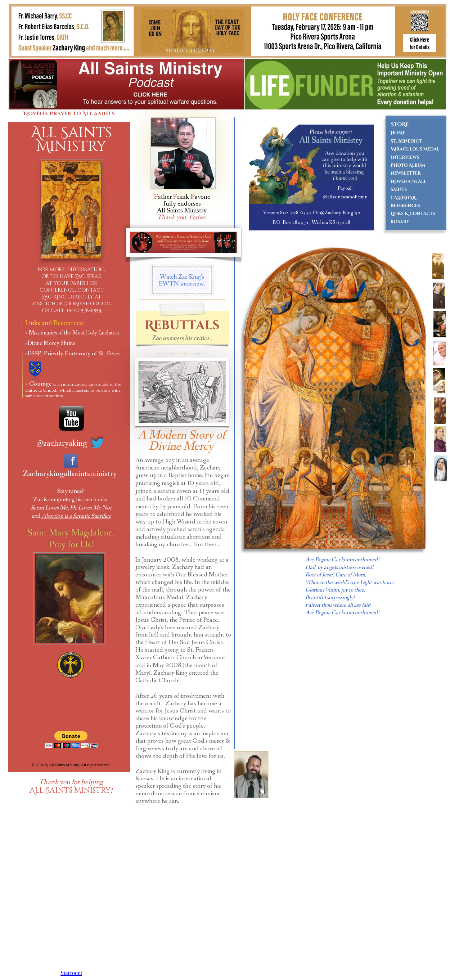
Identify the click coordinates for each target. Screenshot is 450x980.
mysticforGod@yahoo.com (71, 304)
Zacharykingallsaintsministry (70, 474)
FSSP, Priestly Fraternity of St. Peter (74, 354)
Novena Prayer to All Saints (69, 114)
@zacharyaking (62, 443)
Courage (73, 389)
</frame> (416, 756)
